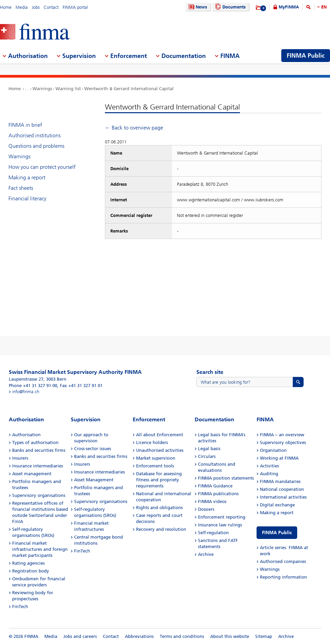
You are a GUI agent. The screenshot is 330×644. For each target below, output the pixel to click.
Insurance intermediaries (38, 466)
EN (324, 7)
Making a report (27, 177)
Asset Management (94, 480)
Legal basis (209, 449)
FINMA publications (218, 494)
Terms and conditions (182, 636)
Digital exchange (277, 505)
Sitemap (264, 636)
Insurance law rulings (220, 525)
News (197, 7)
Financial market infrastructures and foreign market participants (40, 549)
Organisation (273, 450)
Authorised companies (283, 561)
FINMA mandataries (280, 481)
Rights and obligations (159, 508)
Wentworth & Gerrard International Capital (129, 89)
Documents (230, 7)
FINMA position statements (226, 478)
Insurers (20, 458)
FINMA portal (75, 7)
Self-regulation (213, 533)
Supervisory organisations (39, 495)
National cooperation (282, 489)
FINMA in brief (25, 125)
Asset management (32, 474)
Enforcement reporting (222, 517)
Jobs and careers (80, 636)
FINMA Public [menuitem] (306, 56)
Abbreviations (139, 636)
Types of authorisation (35, 442)
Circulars (207, 456)
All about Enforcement (160, 435)
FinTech (20, 607)
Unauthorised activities (160, 450)
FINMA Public (277, 533)
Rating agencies (28, 563)
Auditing (269, 474)
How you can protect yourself (42, 167)
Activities (269, 466)
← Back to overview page (134, 128)
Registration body (31, 571)
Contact (51, 7)
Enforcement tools (155, 466)
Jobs (36, 7)
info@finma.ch (26, 392)
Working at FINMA (279, 458)
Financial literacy (27, 198)
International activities (283, 497)
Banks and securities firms (39, 450)
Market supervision (156, 458)
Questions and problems (36, 146)
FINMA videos (212, 501)
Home (6, 7)
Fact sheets (21, 188)
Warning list (68, 89)
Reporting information (283, 577)
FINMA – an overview (282, 435)
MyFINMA (289, 7)
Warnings (42, 89)
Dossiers (206, 509)
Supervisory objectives (283, 442)
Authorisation (26, 435)
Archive (206, 554)
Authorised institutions (35, 135)
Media (22, 7)
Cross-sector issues (93, 449)
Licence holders (152, 442)
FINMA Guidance (215, 486)
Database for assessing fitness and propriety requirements (159, 480)
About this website (230, 636)
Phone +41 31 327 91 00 (33, 386)
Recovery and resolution (161, 529)
